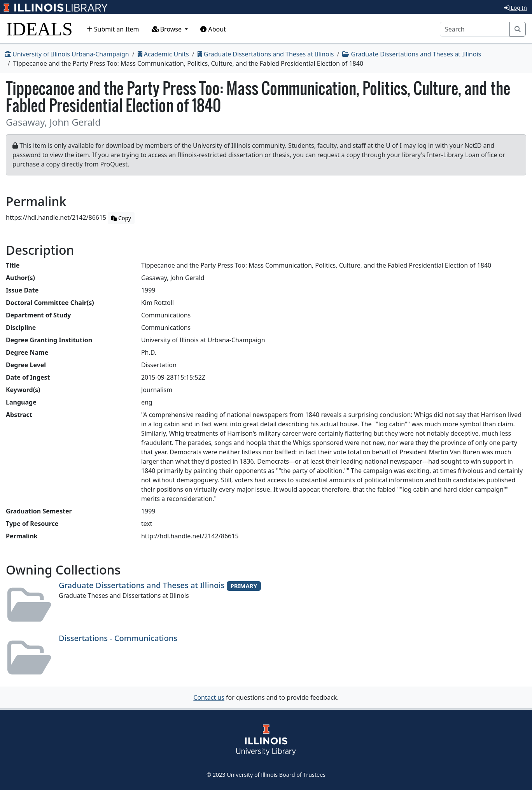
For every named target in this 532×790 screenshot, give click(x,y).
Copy (121, 218)
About (213, 29)
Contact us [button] (209, 697)
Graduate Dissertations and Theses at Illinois (266, 54)
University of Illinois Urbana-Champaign (67, 54)
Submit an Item (113, 29)
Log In (515, 8)
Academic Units (163, 54)
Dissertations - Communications (118, 638)
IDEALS (39, 29)
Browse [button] (168, 29)
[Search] (475, 29)
